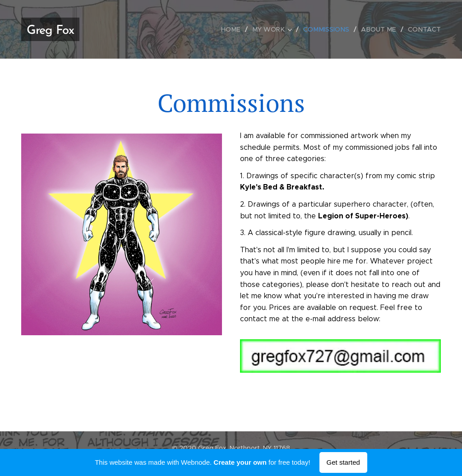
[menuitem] (238, 29)
